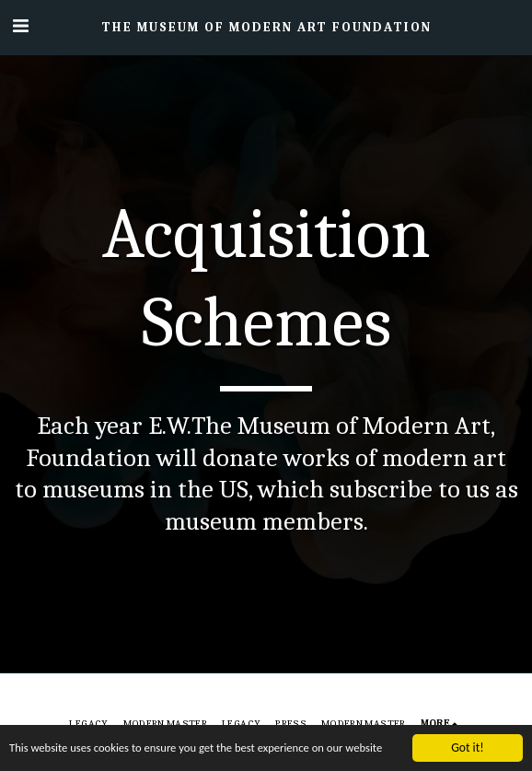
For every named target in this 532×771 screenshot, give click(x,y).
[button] (20, 26)
